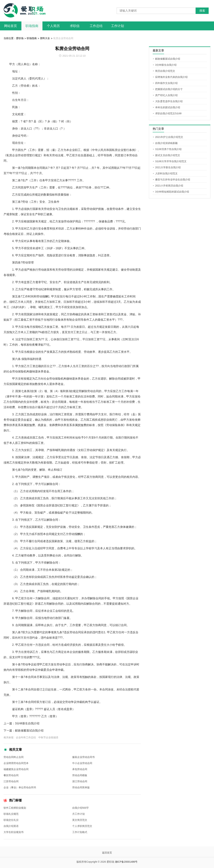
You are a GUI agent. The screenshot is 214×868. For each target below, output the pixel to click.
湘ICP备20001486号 (126, 862)
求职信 (75, 26)
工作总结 (96, 26)
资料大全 (45, 38)
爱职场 (20, 38)
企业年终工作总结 (26, 737)
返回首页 (107, 853)
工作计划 (118, 26)
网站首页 (11, 26)
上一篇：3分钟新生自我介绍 (21, 723)
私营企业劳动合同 (63, 38)
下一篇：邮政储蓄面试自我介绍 (24, 731)
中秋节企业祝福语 (48, 737)
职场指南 (32, 26)
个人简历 (53, 26)
